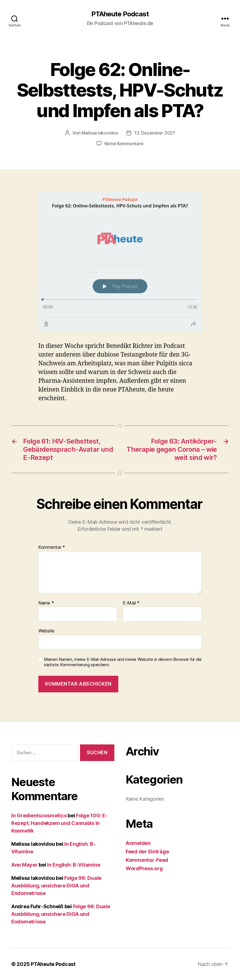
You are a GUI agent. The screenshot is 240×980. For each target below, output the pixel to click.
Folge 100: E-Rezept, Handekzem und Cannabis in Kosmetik (59, 823)
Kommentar (52, 547)
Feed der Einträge (147, 852)
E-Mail (131, 603)
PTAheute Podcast (120, 14)
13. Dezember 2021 (154, 133)
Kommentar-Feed (147, 860)
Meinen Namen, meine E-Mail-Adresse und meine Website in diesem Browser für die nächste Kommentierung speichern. (123, 662)
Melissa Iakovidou (100, 133)
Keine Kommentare (124, 144)
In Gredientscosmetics (39, 815)
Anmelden (138, 843)
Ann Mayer (25, 865)
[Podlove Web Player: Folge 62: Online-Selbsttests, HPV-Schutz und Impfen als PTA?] (120, 262)
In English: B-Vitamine (74, 865)
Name (46, 603)
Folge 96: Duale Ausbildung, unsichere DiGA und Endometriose (56, 886)
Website (46, 631)
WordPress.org (144, 868)
